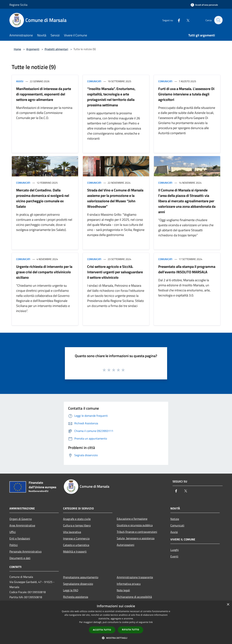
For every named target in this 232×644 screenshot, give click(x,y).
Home (17, 49)
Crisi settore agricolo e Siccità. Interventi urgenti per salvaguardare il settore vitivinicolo (115, 272)
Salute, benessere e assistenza (136, 538)
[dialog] (116, 622)
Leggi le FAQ (71, 590)
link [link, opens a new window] (151, 622)
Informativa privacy (129, 584)
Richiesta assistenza (76, 597)
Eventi (174, 556)
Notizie (175, 519)
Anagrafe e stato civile (77, 519)
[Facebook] (177, 20)
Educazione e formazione (132, 519)
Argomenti (33, 49)
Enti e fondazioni (20, 538)
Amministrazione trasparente (135, 577)
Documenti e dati (20, 558)
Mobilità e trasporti (75, 551)
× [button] (228, 605)
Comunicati (94, 81)
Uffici (13, 532)
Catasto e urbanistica (76, 545)
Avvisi (20, 81)
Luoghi (175, 550)
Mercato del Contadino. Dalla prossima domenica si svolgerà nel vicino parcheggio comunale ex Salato (43, 198)
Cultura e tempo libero (77, 525)
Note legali (123, 590)
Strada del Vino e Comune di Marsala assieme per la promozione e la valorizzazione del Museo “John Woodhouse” (115, 198)
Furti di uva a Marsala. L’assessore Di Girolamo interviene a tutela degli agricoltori (186, 94)
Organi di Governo (21, 519)
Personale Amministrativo (25, 551)
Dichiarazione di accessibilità (134, 597)
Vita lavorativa (72, 532)
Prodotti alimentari (56, 49)
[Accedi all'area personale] (204, 5)
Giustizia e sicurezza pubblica (135, 525)
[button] (116, 638)
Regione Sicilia (18, 5)
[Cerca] (218, 20)
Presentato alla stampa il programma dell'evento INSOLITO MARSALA (187, 269)
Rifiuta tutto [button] (131, 630)
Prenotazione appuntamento (81, 577)
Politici (14, 545)
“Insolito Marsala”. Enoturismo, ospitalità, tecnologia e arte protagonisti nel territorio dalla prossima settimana (111, 97)
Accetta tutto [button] (102, 630)
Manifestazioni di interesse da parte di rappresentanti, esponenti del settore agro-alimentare (44, 94)
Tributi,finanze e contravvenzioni (137, 532)
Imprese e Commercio (76, 538)
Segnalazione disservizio (78, 584)
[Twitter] (186, 20)
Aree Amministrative (22, 525)
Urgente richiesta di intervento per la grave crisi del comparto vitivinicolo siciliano (44, 272)
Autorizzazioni (126, 545)
